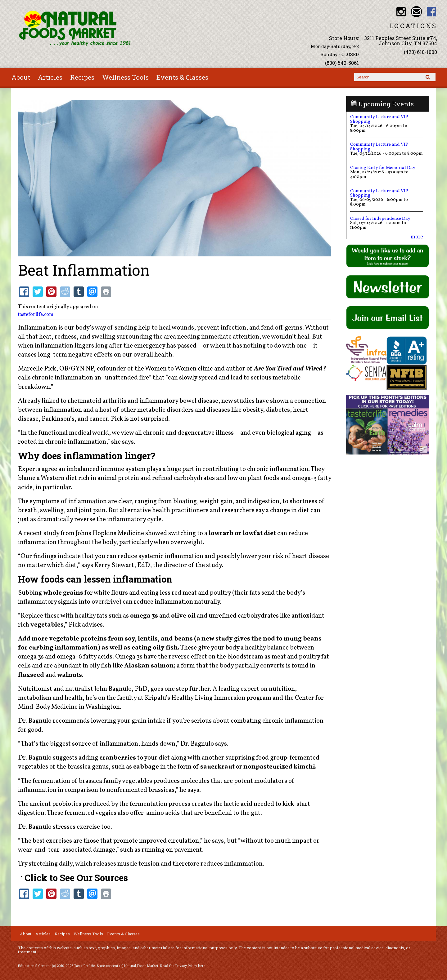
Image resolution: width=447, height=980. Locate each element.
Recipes (82, 77)
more (417, 236)
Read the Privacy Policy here (183, 966)
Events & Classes (182, 77)
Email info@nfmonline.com (416, 12)
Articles (50, 77)
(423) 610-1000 (420, 52)
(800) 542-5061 (342, 63)
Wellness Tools (125, 77)
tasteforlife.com (36, 315)
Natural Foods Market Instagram (401, 12)
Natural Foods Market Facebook (432, 12)
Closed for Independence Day (380, 219)
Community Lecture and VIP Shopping (379, 119)
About (21, 77)
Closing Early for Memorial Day (383, 168)
